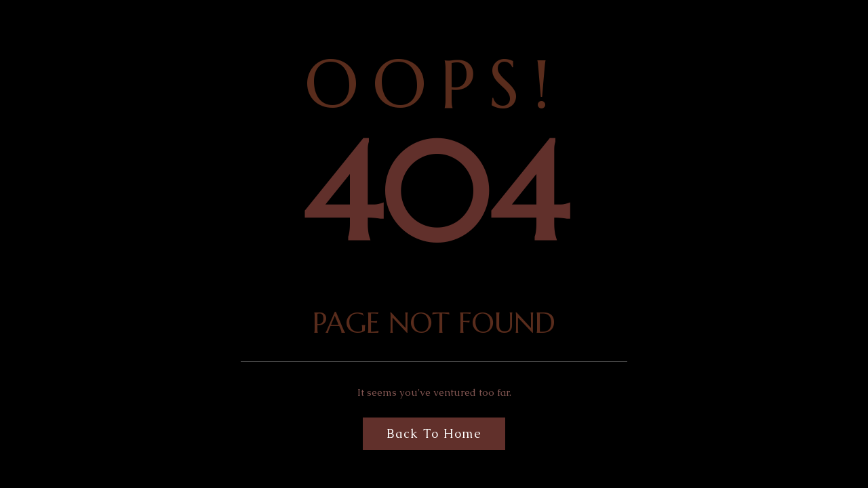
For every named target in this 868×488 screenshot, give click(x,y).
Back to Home (434, 433)
